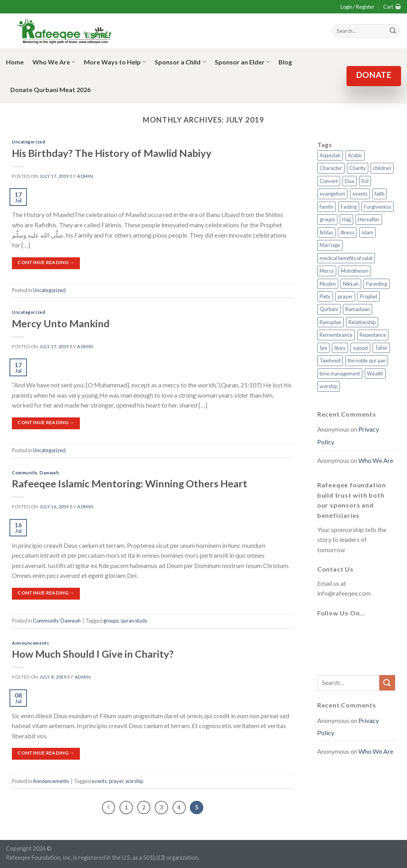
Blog (285, 62)
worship (134, 781)
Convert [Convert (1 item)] (329, 181)
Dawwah (49, 473)
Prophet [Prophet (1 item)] (369, 296)
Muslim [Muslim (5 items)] (328, 284)
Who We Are (54, 62)
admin (85, 176)
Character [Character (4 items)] (331, 168)
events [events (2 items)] (360, 194)
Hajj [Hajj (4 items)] (346, 219)
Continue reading (46, 262)
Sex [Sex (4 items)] (323, 348)
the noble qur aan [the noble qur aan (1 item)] (367, 360)
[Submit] (387, 683)
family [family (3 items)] (327, 207)
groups (111, 621)
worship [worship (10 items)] (328, 386)
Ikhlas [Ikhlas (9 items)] (326, 232)
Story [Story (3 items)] (340, 348)
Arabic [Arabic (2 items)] (355, 155)
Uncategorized (28, 142)
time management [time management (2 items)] (340, 374)
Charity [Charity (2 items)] (358, 168)
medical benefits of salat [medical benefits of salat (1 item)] (346, 258)
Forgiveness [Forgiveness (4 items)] (378, 207)
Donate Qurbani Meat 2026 (50, 90)
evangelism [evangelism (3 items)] (332, 194)
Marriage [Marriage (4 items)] (330, 245)
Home (15, 62)
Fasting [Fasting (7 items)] (349, 207)
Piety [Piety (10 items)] (325, 296)
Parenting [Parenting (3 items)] (377, 284)
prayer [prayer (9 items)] (345, 296)
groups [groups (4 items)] (327, 219)
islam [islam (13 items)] (367, 232)
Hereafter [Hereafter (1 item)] (369, 219)
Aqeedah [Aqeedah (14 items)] (330, 155)
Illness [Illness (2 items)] (347, 232)
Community (25, 473)
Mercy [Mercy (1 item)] (327, 271)
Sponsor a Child (180, 62)
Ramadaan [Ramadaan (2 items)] (358, 309)
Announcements (30, 643)
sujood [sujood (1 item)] (360, 348)
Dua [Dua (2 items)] (350, 181)
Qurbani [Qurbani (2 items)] (329, 309)
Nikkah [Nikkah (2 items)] (351, 284)
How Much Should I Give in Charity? (93, 654)
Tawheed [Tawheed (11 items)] (330, 360)
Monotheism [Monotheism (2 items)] (355, 271)
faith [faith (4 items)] (380, 194)
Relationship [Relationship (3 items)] (362, 322)
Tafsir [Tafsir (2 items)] (381, 348)
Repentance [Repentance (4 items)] (373, 335)
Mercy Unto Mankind (61, 323)
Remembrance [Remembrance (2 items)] (336, 335)
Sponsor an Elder (242, 62)
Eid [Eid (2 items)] (365, 181)
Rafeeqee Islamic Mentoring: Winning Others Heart (130, 483)
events (99, 781)
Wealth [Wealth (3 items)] (375, 374)
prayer (116, 781)
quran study (134, 621)
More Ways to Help (115, 62)
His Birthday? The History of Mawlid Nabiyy (112, 153)
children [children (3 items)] (382, 168)
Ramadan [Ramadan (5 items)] (330, 322)
